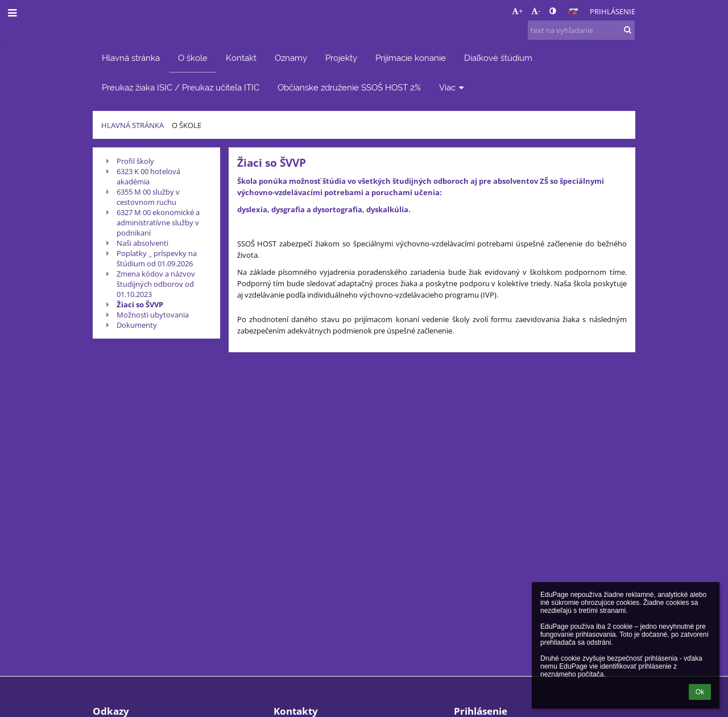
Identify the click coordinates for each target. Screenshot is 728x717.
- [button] (536, 11)
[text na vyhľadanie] (581, 30)
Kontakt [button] (241, 58)
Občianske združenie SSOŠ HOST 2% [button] (349, 87)
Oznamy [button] (291, 58)
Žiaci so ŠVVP (140, 304)
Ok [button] (700, 692)
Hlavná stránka (133, 125)
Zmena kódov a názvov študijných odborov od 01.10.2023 (156, 284)
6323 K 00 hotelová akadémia (148, 176)
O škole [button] (193, 58)
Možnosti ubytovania (153, 315)
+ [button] (517, 11)
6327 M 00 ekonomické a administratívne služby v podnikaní (158, 222)
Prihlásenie (613, 11)
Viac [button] (453, 87)
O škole (187, 125)
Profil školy (135, 161)
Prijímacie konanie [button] (411, 58)
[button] (573, 11)
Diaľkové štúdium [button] (498, 58)
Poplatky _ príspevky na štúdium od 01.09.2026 (157, 258)
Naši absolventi (142, 243)
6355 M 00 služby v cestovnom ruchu (148, 197)
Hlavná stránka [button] (131, 58)
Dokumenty (137, 325)
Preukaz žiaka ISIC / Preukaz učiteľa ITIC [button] (181, 87)
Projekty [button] (341, 58)
